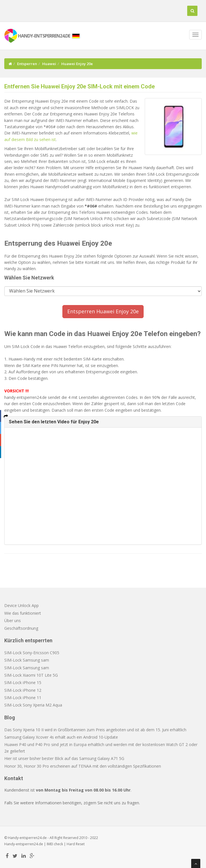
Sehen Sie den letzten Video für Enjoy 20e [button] (54, 422)
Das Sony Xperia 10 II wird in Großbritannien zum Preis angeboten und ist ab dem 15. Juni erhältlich (95, 730)
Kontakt (14, 778)
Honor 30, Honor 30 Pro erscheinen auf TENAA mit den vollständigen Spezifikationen (83, 766)
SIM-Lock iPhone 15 (23, 682)
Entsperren (27, 64)
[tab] (103, 422)
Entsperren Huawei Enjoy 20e (103, 311)
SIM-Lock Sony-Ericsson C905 (32, 653)
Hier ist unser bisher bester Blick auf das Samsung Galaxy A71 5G (64, 758)
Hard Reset (76, 844)
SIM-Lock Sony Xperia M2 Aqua (33, 705)
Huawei (49, 64)
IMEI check (55, 844)
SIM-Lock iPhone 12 (23, 690)
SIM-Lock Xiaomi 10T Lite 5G (31, 675)
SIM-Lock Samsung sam (27, 660)
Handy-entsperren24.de (24, 844)
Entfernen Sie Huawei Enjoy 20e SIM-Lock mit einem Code (79, 86)
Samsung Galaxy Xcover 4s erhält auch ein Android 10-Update (61, 737)
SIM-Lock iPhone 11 (23, 698)
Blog (10, 717)
